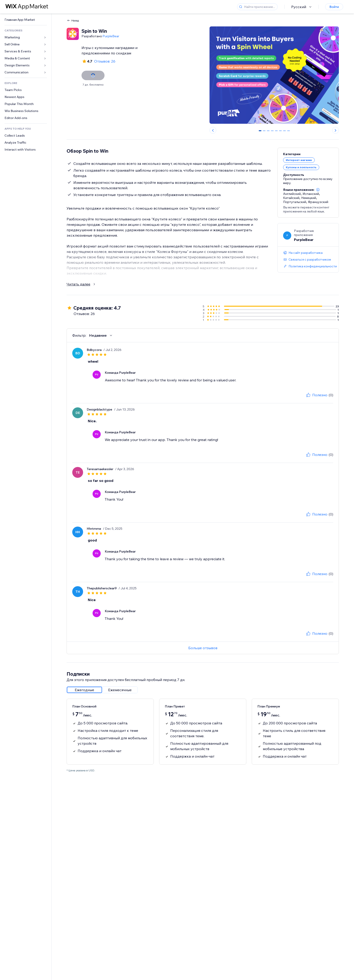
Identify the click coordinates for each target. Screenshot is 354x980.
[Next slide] (335, 130)
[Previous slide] (213, 130)
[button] (318, 190)
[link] (26, 20)
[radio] (84, 690)
